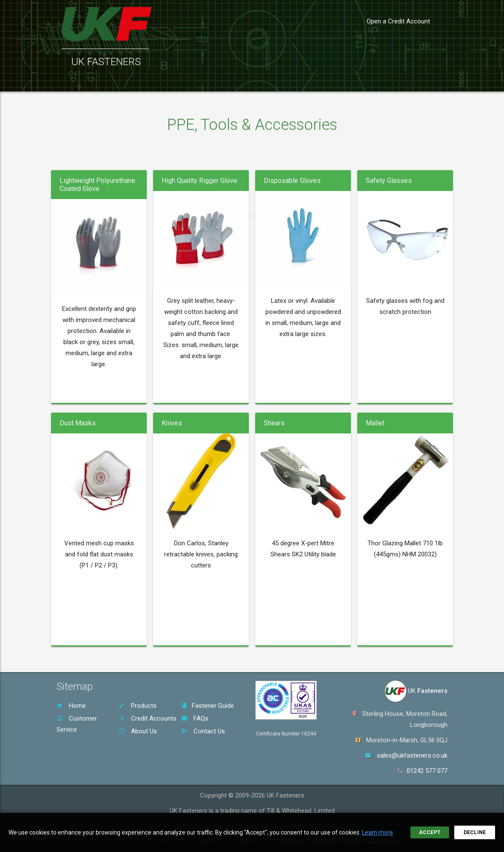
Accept (430, 832)
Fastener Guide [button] (237, 81)
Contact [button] (368, 81)
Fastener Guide (208, 706)
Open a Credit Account (398, 21)
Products (138, 706)
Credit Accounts (148, 718)
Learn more (377, 832)
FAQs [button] (287, 81)
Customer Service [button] (169, 81)
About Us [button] (324, 81)
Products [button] (109, 81)
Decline (475, 832)
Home (71, 706)
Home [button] (68, 81)
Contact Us (203, 731)
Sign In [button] (408, 81)
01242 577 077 (427, 771)
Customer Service (77, 724)
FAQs (195, 718)
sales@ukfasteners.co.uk (412, 755)
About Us (138, 731)
